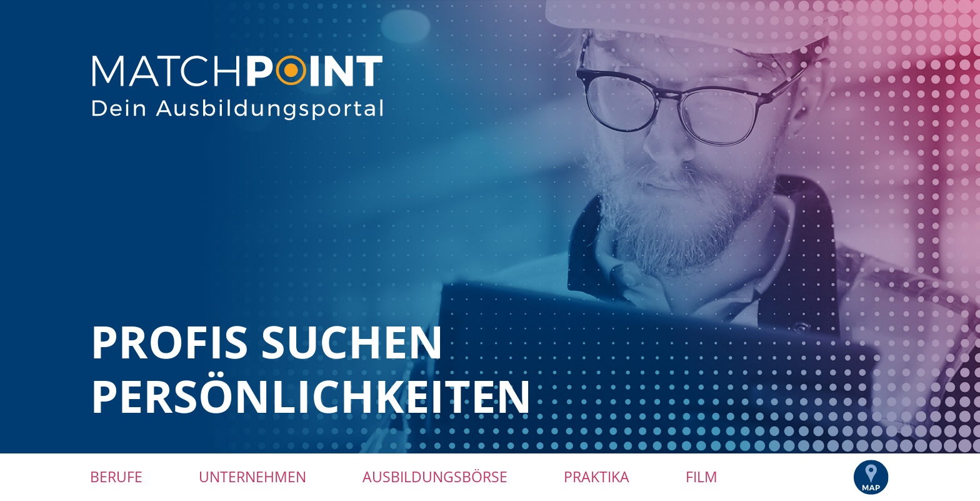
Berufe (116, 477)
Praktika (597, 477)
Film (702, 477)
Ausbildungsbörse (435, 477)
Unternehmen (252, 477)
